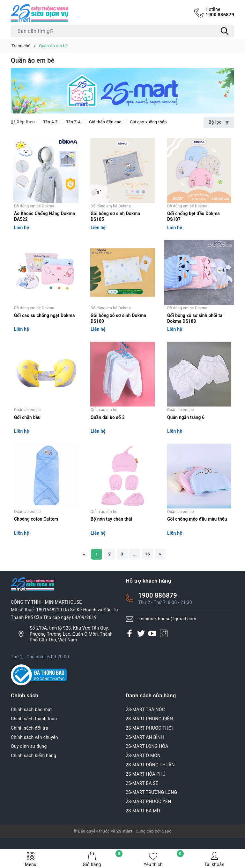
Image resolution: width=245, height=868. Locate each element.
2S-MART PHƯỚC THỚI (149, 752)
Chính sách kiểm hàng (33, 779)
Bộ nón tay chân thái (112, 542)
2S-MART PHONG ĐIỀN (149, 743)
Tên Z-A (70, 122)
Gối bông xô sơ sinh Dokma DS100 (119, 330)
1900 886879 (219, 12)
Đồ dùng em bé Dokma (34, 212)
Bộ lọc (219, 122)
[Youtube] (152, 657)
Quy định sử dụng (29, 770)
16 (149, 577)
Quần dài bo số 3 (108, 435)
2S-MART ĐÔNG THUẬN (150, 789)
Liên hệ (22, 233)
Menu (31, 859)
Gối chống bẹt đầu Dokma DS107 (194, 222)
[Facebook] (130, 657)
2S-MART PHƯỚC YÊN (148, 825)
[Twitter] (141, 657)
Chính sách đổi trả (30, 752)
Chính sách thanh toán (34, 743)
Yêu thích (164, 859)
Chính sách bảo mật (31, 733)
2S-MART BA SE (142, 807)
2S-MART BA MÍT (143, 835)
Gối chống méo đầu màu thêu (198, 542)
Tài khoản (214, 859)
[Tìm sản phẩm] (122, 31)
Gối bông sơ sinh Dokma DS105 (116, 222)
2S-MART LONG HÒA (147, 770)
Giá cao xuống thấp (145, 122)
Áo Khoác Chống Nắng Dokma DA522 (45, 222)
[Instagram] (164, 657)
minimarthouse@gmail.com (168, 643)
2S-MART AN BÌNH (145, 761)
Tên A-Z (47, 122)
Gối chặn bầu (28, 435)
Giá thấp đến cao (102, 122)
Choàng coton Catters (37, 542)
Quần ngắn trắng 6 (186, 435)
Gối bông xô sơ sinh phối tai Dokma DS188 (196, 330)
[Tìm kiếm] (225, 31)
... (135, 577)
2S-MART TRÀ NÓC (145, 733)
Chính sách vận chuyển (34, 761)
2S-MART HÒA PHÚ (146, 798)
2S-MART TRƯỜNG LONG (151, 816)
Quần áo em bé (27, 427)
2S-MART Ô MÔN (143, 779)
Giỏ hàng (103, 859)
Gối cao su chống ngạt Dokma (45, 327)
